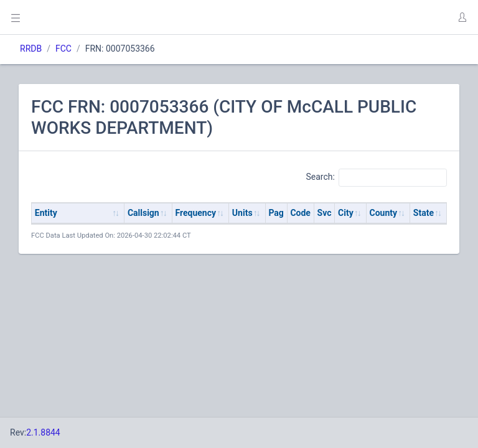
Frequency (196, 213)
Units (242, 213)
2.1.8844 (43, 432)
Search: (376, 177)
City (346, 213)
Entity (46, 213)
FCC (63, 49)
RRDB (31, 49)
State (424, 213)
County (384, 213)
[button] (462, 17)
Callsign (143, 213)
